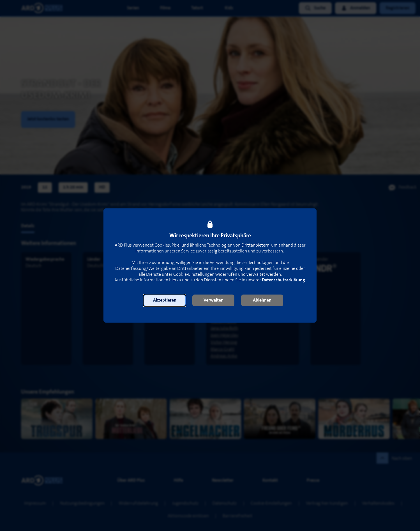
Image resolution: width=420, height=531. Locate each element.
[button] (165, 300)
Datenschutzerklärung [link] (283, 280)
